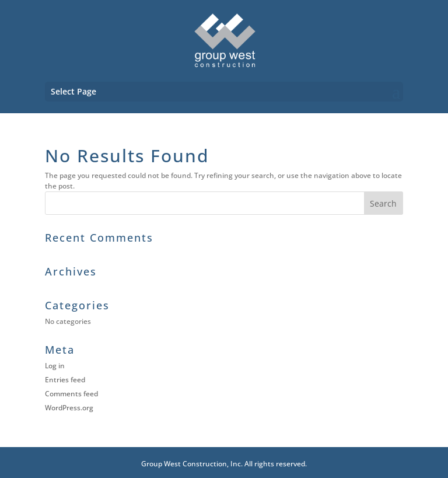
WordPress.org (69, 408)
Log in (55, 366)
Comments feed (71, 394)
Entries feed (65, 380)
